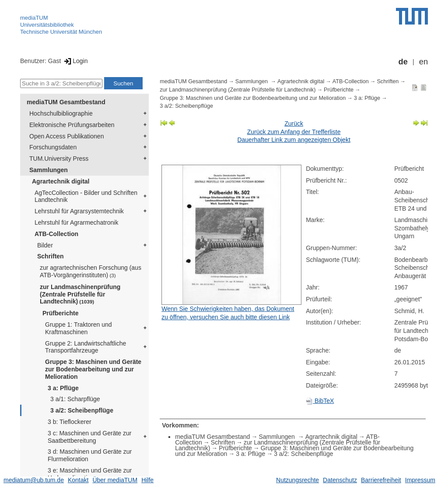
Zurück (294, 124)
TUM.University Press (59, 159)
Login (75, 61)
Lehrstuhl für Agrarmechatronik (76, 222)
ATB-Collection (56, 234)
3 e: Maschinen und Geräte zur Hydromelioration (90, 474)
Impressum (420, 480)
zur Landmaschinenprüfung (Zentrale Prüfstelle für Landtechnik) (80, 294)
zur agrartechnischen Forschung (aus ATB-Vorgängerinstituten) (91, 271)
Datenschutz (340, 480)
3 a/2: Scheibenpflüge (82, 410)
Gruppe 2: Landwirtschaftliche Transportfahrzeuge (86, 347)
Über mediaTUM (115, 480)
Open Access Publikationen (66, 136)
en (423, 62)
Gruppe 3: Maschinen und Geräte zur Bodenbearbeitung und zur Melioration (93, 369)
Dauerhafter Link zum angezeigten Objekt (294, 140)
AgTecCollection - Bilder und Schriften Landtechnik (86, 196)
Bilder (45, 245)
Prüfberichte (60, 313)
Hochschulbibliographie (61, 113)
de (403, 62)
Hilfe (147, 480)
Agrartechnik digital (61, 181)
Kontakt (78, 480)
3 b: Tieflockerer (70, 422)
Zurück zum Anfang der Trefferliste (294, 132)
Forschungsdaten (53, 147)
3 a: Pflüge (63, 388)
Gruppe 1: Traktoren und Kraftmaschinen (79, 328)
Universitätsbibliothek (47, 25)
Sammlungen (49, 170)
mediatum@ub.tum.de (34, 480)
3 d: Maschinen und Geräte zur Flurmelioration (90, 455)
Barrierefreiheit (381, 480)
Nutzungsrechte (297, 480)
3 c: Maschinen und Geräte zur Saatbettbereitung (89, 437)
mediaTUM (34, 18)
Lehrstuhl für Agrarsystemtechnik (79, 211)
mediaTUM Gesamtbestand (66, 102)
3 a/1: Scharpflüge (75, 399)
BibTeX (320, 401)
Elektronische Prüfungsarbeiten (72, 125)
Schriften (51, 256)
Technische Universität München (61, 32)
